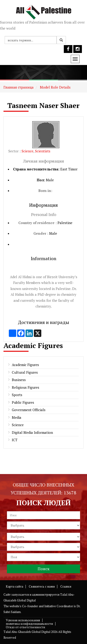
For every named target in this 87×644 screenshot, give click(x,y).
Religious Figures (26, 387)
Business (19, 380)
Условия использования (23, 620)
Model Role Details (55, 87)
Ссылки (66, 586)
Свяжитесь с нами (42, 586)
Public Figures (23, 402)
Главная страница (19, 87)
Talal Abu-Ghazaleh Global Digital (27, 632)
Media (17, 417)
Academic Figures (25, 365)
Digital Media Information (32, 432)
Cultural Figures (25, 372)
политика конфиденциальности (29, 624)
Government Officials (29, 410)
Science (27, 151)
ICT (15, 440)
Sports (17, 395)
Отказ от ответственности (25, 627)
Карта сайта (14, 586)
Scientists (43, 151)
